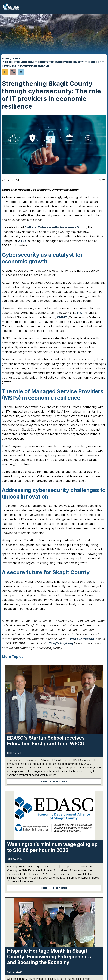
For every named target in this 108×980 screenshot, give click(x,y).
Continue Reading (54, 782)
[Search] (21, 72)
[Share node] (5, 72)
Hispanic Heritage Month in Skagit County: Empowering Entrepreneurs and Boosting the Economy (49, 957)
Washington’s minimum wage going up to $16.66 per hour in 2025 (52, 847)
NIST (81, 313)
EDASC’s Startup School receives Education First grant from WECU (46, 741)
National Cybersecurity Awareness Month (56, 227)
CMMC (62, 317)
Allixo (22, 241)
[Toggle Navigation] (104, 7)
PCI (39, 322)
